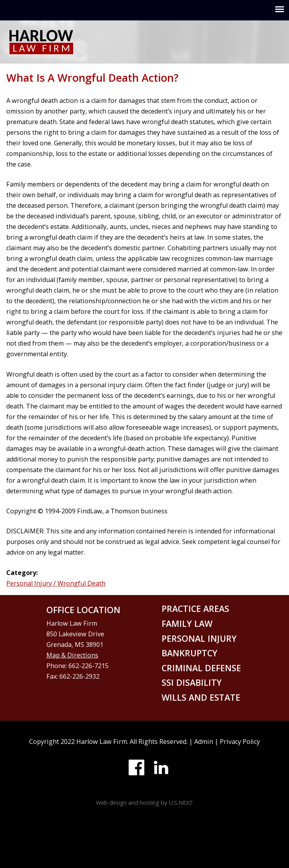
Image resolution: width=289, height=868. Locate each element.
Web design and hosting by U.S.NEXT (144, 802)
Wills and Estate (201, 697)
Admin (204, 742)
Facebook (136, 767)
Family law (187, 624)
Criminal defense (201, 668)
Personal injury (199, 638)
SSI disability (192, 682)
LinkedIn (161, 767)
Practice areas (195, 609)
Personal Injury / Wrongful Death (56, 583)
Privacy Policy (240, 742)
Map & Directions (72, 655)
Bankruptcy (190, 653)
